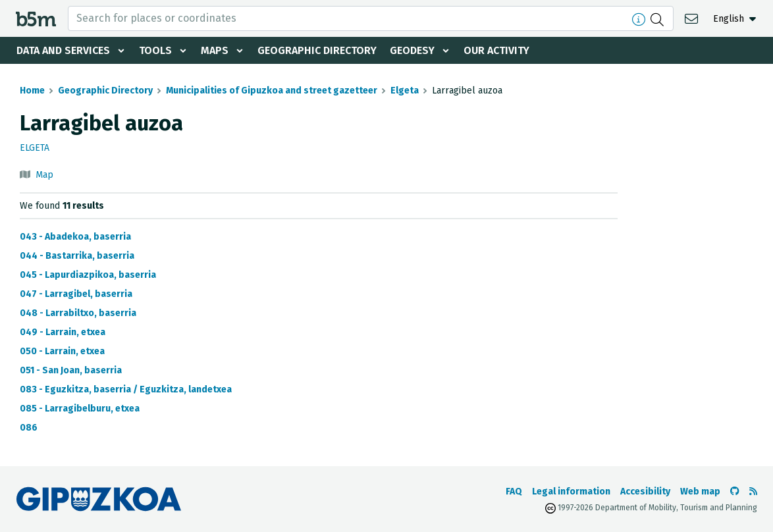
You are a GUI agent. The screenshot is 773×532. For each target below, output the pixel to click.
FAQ (514, 492)
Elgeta (405, 91)
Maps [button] (215, 50)
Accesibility (645, 492)
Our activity (496, 50)
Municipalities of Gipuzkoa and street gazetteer (272, 91)
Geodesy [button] (412, 50)
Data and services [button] (63, 50)
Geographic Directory (317, 50)
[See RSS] (753, 492)
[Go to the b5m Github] (735, 492)
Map (44, 175)
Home (32, 91)
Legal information (571, 492)
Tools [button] (155, 50)
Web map (700, 492)
